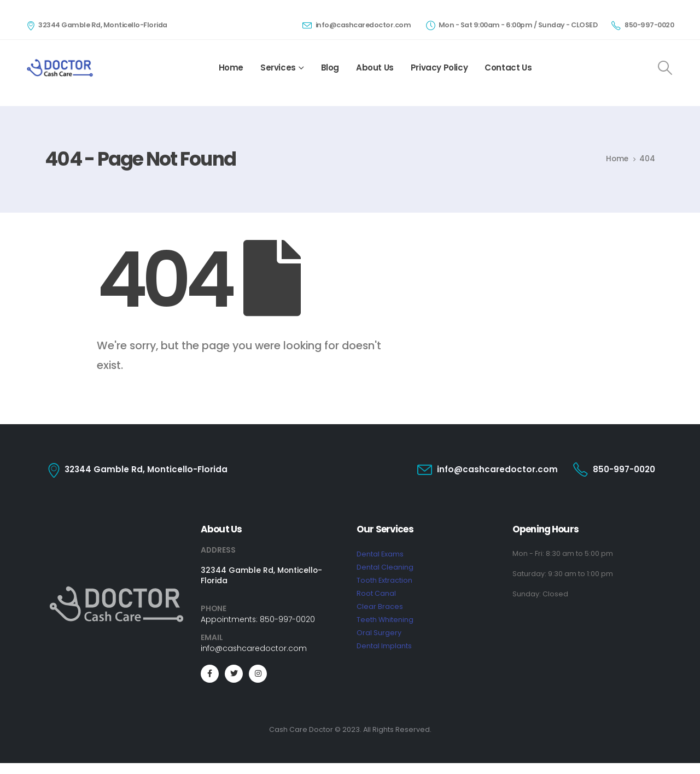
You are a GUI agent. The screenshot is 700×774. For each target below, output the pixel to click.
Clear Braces (380, 606)
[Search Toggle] (665, 68)
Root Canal (376, 593)
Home (231, 68)
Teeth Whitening (385, 620)
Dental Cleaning (385, 567)
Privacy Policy (439, 68)
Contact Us (508, 68)
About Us (375, 68)
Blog (330, 68)
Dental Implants (384, 646)
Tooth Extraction (384, 580)
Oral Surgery (379, 633)
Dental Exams (380, 554)
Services (278, 68)
